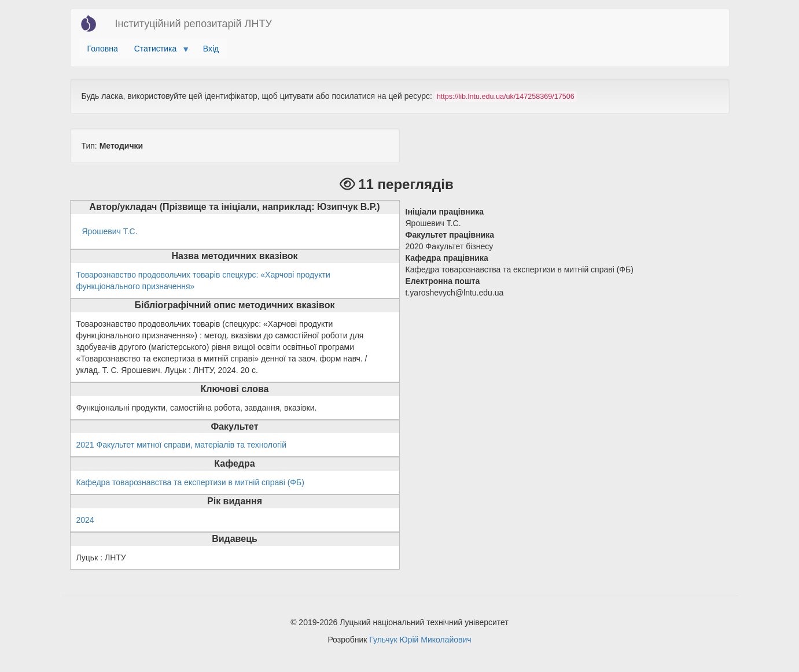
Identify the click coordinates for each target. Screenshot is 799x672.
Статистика (158, 51)
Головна (103, 49)
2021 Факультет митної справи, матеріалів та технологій (182, 445)
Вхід (211, 49)
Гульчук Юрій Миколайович (420, 640)
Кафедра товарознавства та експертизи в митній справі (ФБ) (190, 482)
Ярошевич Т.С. (110, 231)
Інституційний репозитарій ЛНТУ (194, 24)
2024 (85, 520)
